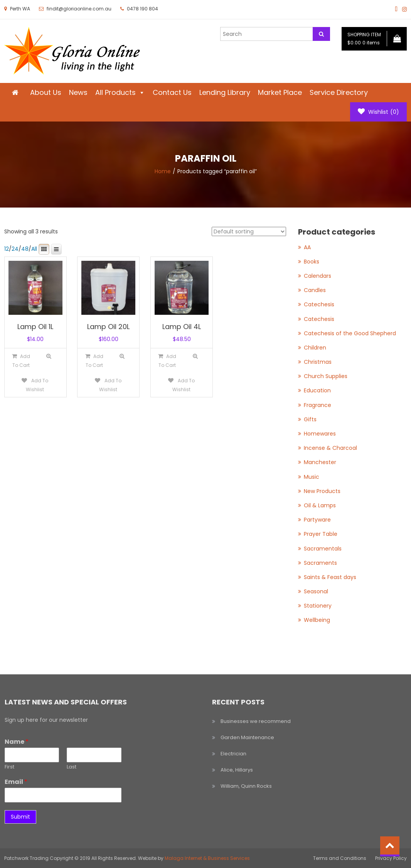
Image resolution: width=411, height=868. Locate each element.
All (34, 249)
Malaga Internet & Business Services (207, 858)
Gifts (310, 419)
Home (163, 171)
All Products (120, 92)
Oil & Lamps (320, 505)
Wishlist (378, 112)
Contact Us (172, 92)
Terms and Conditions (340, 858)
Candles (315, 290)
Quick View (49, 356)
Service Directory (339, 92)
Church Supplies (326, 376)
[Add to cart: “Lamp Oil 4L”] (167, 361)
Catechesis (319, 304)
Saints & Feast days (330, 577)
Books (312, 262)
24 (15, 249)
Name (17, 742)
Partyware (317, 520)
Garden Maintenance (247, 737)
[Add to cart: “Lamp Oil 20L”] (94, 361)
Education (317, 390)
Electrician (233, 754)
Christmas (318, 362)
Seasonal (316, 591)
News (78, 92)
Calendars (318, 276)
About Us (46, 92)
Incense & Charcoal (330, 448)
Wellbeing (317, 620)
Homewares (320, 434)
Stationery (318, 606)
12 (7, 249)
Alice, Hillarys (237, 770)
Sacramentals (323, 549)
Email (16, 782)
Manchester (320, 462)
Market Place (280, 92)
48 (25, 249)
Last (72, 767)
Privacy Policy (391, 858)
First (9, 767)
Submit (20, 817)
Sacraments (320, 563)
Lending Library (225, 92)
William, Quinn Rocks (246, 786)
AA (307, 247)
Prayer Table (321, 534)
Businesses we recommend (256, 721)
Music (312, 477)
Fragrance (318, 405)
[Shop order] (249, 231)
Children (315, 348)
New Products (322, 491)
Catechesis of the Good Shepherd (350, 333)
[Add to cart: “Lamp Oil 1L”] (21, 361)
